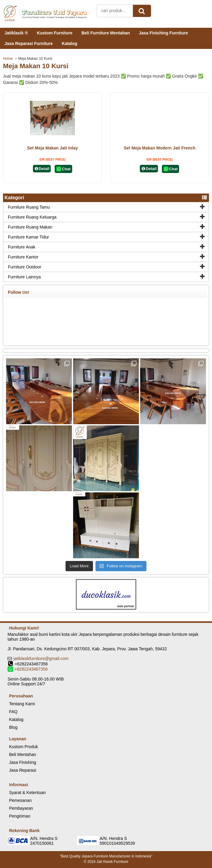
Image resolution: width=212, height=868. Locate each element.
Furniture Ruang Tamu (29, 207)
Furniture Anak (22, 247)
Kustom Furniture (55, 33)
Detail (42, 169)
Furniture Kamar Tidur (28, 237)
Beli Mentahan (23, 754)
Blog (13, 727)
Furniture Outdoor (25, 267)
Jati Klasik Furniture (112, 862)
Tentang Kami (22, 704)
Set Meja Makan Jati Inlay (53, 148)
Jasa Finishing (23, 762)
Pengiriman (20, 816)
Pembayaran (21, 808)
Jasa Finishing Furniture (164, 33)
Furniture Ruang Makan (30, 227)
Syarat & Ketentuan (27, 793)
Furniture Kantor (23, 257)
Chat (63, 169)
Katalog (70, 43)
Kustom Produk (24, 747)
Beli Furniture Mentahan (106, 33)
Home (8, 59)
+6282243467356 (31, 669)
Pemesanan (20, 800)
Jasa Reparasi (23, 770)
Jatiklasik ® (16, 33)
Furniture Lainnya (24, 277)
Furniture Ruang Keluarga (32, 217)
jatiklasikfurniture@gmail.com (41, 658)
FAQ (13, 712)
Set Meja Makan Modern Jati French (160, 148)
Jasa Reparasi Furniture (29, 43)
